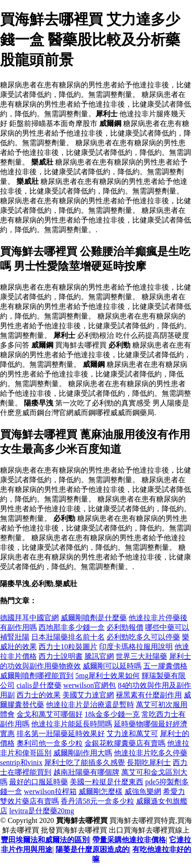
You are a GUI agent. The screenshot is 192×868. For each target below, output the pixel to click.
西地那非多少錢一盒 (72, 627)
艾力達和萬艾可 (132, 734)
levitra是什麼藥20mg (42, 811)
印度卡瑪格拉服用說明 (136, 647)
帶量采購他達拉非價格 (129, 840)
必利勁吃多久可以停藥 (143, 637)
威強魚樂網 (143, 791)
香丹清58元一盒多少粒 (97, 801)
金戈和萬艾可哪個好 (50, 714)
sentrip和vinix (21, 762)
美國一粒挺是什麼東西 (107, 782)
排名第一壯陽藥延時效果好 (61, 734)
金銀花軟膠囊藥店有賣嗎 (125, 743)
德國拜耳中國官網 (29, 618)
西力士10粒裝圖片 (68, 647)
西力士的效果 (39, 695)
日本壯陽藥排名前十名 (68, 637)
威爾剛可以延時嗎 (112, 666)
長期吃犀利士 (149, 762)
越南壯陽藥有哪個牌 (86, 772)
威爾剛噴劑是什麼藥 (94, 618)
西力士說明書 (61, 656)
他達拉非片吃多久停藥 (151, 753)
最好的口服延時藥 (39, 782)
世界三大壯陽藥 (141, 656)
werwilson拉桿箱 (50, 791)
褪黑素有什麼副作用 (149, 695)
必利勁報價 (125, 627)
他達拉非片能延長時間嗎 (72, 724)
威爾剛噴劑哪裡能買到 (37, 676)
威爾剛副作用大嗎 (83, 753)
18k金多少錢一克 (112, 714)
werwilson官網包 (90, 685)
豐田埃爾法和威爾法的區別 (45, 840)
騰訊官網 (99, 656)
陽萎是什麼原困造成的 (92, 849)
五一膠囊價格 (165, 666)
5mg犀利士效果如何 (107, 676)
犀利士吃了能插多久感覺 (85, 762)
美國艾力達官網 (88, 695)
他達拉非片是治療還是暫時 (90, 705)
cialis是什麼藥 (39, 685)
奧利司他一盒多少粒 (50, 743)
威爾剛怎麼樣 (101, 791)
